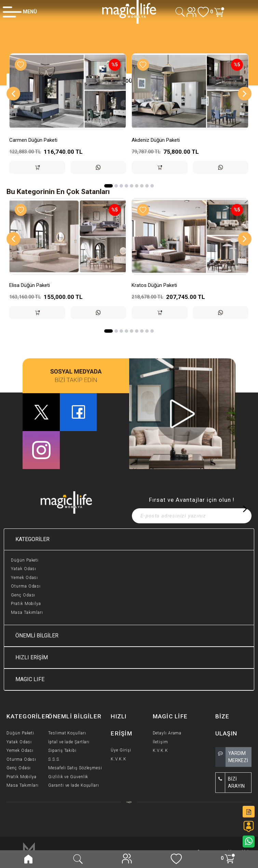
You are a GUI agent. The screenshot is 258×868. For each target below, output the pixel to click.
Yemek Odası (24, 578)
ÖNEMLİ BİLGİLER (37, 636)
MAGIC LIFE (30, 679)
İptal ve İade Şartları (69, 742)
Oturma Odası (26, 586)
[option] (68, 119)
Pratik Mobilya (26, 604)
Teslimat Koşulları (67, 733)
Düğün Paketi (25, 560)
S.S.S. (54, 759)
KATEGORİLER (32, 539)
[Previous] (13, 94)
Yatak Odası (24, 569)
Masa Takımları (27, 612)
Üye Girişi (121, 750)
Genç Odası (23, 595)
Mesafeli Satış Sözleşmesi (75, 768)
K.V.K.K (118, 759)
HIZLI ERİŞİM (32, 657)
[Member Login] (20, 12)
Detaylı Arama (167, 733)
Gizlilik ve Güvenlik (68, 777)
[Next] (245, 94)
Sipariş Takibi (62, 750)
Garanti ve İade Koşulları (74, 785)
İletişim (160, 742)
